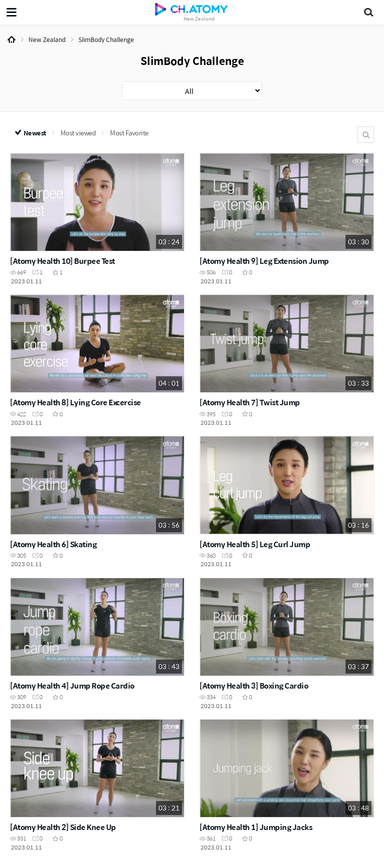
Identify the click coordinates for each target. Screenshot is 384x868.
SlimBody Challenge (106, 39)
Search (366, 135)
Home (11, 39)
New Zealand (47, 39)
